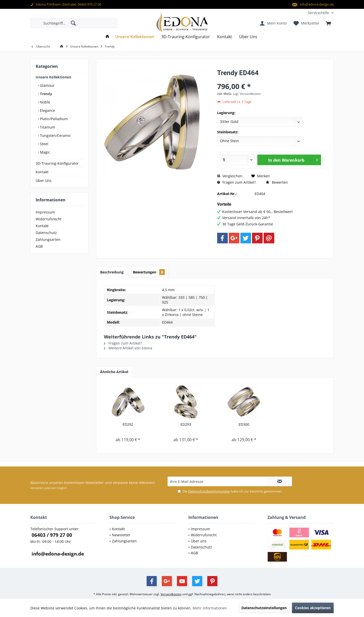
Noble (44, 102)
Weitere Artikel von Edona (128, 348)
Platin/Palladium (53, 119)
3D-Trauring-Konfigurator (57, 163)
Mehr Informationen (210, 608)
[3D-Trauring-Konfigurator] (186, 37)
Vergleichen (230, 176)
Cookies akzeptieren (313, 608)
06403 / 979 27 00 (51, 535)
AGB (39, 246)
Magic (44, 152)
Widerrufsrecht (49, 219)
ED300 (244, 424)
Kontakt (42, 172)
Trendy (45, 94)
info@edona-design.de (57, 554)
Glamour (47, 85)
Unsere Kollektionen (53, 77)
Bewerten (277, 182)
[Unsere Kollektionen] (135, 37)
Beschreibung (112, 272)
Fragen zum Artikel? (236, 182)
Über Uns (44, 180)
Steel (44, 144)
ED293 (186, 424)
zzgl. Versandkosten (247, 94)
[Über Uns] (248, 37)
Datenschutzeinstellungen (264, 608)
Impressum (45, 212)
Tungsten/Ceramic (55, 135)
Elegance (47, 110)
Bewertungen (149, 272)
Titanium (47, 127)
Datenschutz (46, 233)
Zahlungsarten (48, 239)
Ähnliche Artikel (114, 372)
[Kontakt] (225, 37)
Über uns (199, 541)
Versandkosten (171, 594)
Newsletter (121, 535)
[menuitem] (319, 13)
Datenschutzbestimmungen (209, 491)
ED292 (128, 424)
